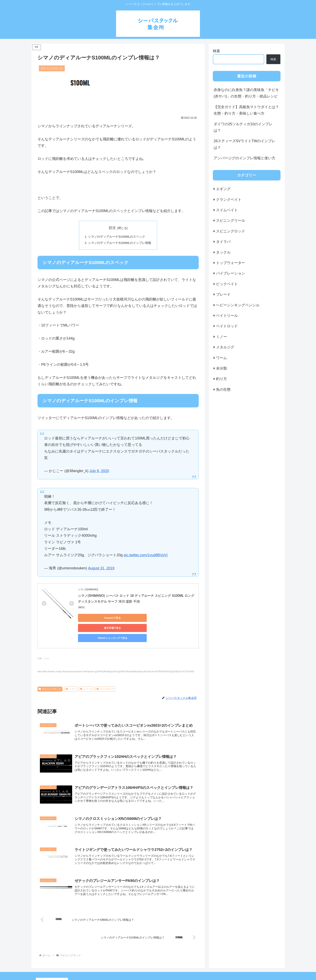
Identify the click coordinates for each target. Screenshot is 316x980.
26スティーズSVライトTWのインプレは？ (244, 144)
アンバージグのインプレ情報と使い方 (244, 158)
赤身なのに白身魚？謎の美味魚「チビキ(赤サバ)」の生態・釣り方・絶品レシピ (246, 93)
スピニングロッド (50, 669)
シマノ (71, 669)
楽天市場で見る (134, 618)
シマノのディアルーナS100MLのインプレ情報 (120, 243)
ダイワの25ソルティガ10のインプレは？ (243, 127)
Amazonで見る (96, 618)
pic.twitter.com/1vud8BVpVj (146, 556)
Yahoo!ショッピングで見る (173, 618)
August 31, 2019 (101, 569)
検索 (216, 51)
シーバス (87, 669)
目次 (112, 228)
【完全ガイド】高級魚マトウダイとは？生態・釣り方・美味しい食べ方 (246, 110)
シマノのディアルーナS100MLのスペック (116, 237)
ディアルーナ (106, 669)
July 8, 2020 (99, 471)
